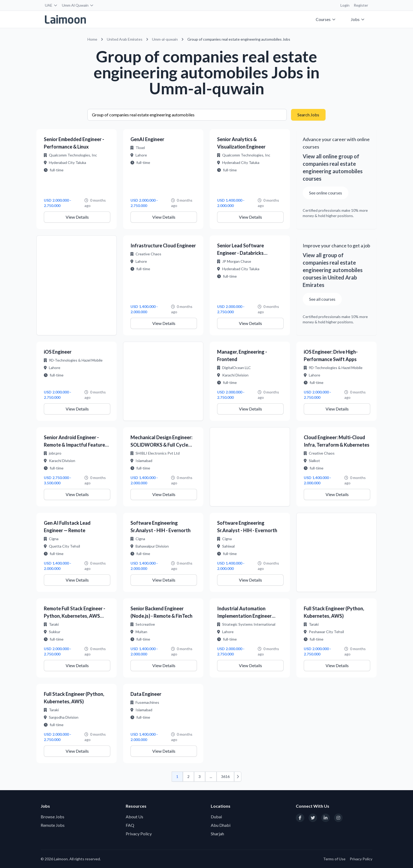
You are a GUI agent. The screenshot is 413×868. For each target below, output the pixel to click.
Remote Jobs (53, 825)
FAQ (130, 825)
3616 (225, 776)
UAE (51, 5)
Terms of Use (334, 859)
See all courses (322, 299)
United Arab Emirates (125, 39)
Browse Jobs (52, 817)
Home (92, 39)
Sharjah (217, 834)
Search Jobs (308, 115)
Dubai (216, 817)
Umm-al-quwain (165, 39)
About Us (134, 817)
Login (345, 5)
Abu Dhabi (221, 825)
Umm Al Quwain (78, 5)
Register (361, 5)
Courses (326, 19)
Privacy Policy (139, 834)
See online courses (326, 193)
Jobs (358, 19)
